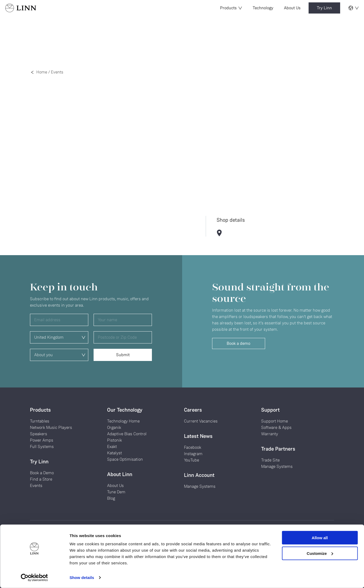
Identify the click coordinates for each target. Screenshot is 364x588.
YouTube (192, 460)
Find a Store (41, 479)
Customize (320, 553)
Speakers (39, 434)
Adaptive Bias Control (127, 434)
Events (57, 72)
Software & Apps (276, 427)
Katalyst (115, 453)
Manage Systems (200, 486)
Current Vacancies (201, 421)
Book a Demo (42, 473)
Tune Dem (116, 492)
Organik (114, 427)
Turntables (40, 421)
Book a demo (238, 343)
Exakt (112, 447)
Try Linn (324, 8)
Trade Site (270, 460)
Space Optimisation (125, 459)
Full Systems (42, 447)
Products (231, 8)
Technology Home (123, 421)
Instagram (193, 454)
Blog (111, 498)
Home (42, 72)
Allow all (320, 538)
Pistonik (115, 440)
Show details (82, 578)
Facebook (193, 447)
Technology (263, 8)
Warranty (270, 434)
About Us (292, 8)
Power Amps (42, 440)
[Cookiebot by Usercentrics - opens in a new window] (34, 578)
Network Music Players (51, 427)
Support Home (275, 421)
